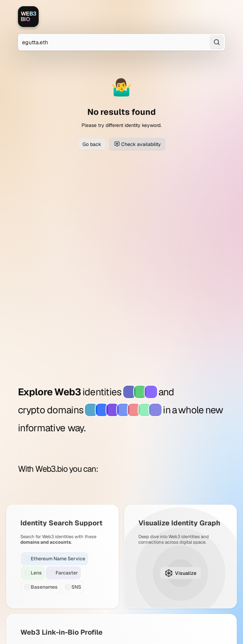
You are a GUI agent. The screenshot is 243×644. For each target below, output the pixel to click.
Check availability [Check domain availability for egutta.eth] (137, 144)
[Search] (217, 42)
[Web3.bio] (28, 17)
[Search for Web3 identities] (121, 42)
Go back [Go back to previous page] (92, 144)
